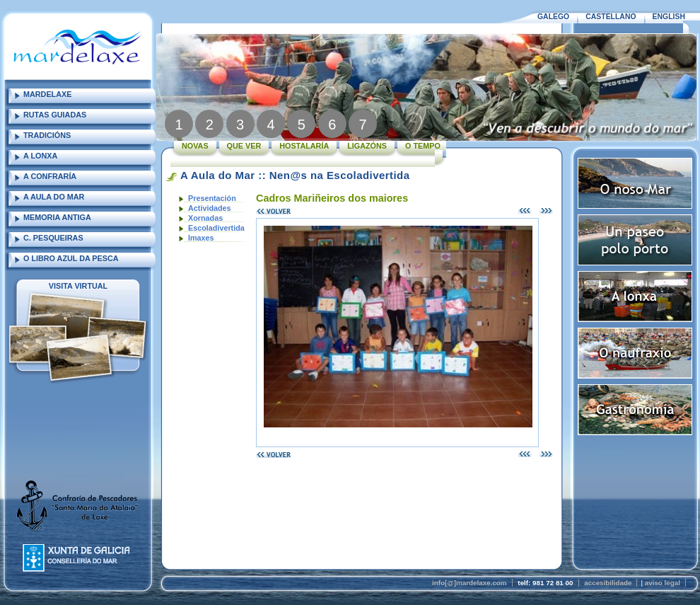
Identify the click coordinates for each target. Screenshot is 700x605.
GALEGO (553, 17)
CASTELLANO (611, 17)
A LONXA (40, 156)
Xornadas (205, 218)
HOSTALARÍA (304, 146)
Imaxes (201, 238)
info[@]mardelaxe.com (469, 583)
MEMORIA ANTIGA (57, 217)
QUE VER (244, 146)
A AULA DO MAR (54, 197)
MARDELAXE (47, 94)
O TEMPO (423, 146)
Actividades (210, 208)
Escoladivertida (216, 228)
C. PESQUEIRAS (53, 238)
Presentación (212, 198)
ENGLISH (669, 17)
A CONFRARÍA (50, 176)
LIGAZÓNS (367, 146)
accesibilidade (608, 583)
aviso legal (663, 583)
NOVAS (195, 146)
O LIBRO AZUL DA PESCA (71, 258)
